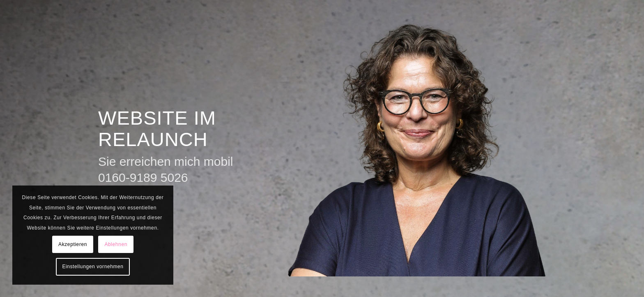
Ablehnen (116, 244)
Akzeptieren (73, 244)
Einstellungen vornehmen (93, 267)
